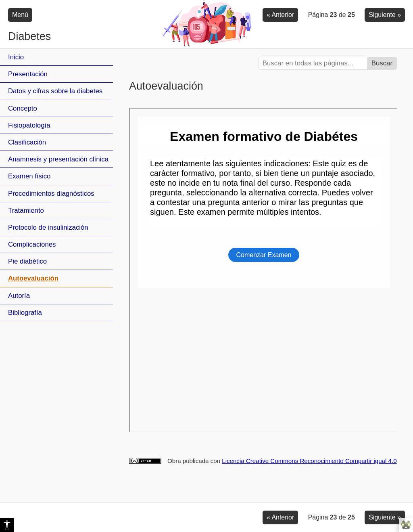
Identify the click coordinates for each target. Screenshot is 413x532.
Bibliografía (25, 313)
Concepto (23, 108)
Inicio (16, 57)
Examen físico (29, 176)
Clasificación (27, 142)
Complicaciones (32, 244)
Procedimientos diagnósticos (51, 194)
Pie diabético (27, 261)
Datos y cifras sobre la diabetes (55, 91)
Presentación (28, 74)
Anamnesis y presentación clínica (58, 159)
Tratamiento (26, 210)
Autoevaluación (33, 278)
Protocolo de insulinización (48, 227)
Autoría (19, 296)
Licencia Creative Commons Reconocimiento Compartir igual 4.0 (309, 461)
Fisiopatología (29, 125)
